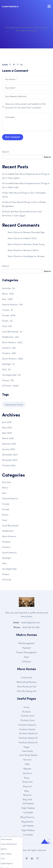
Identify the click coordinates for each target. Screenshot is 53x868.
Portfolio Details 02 (28, 738)
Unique (8, 380)
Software (26, 661)
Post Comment (13, 137)
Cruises (7, 310)
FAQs (27, 764)
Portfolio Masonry (27, 725)
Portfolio (27, 712)
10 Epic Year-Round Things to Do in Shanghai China (24, 195)
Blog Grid (27, 799)
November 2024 (10, 460)
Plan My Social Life (27, 686)
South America (13, 359)
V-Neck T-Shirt (30, 238)
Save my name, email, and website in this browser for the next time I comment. (26, 106)
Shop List (27, 786)
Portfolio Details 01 (28, 733)
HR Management (26, 643)
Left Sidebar (28, 803)
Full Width (28, 812)
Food (7, 326)
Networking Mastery (27, 682)
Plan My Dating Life (27, 691)
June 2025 (7, 422)
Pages (27, 747)
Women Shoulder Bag (34, 232)
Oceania (9, 348)
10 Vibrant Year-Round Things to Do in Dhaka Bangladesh (24, 204)
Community (27, 677)
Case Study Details (28, 755)
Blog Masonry (27, 817)
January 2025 (9, 449)
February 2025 (9, 444)
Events (7, 321)
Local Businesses (12, 331)
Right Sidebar (28, 808)
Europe (9, 315)
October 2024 (9, 465)
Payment (26, 648)
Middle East (11, 337)
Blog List (27, 795)
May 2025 (7, 427)
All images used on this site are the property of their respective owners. (26, 29)
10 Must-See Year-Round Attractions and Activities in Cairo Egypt (22, 213)
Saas (27, 657)
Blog (26, 791)
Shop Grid (27, 782)
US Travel (10, 386)
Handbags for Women (34, 256)
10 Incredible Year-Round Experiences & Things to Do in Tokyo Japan (26, 176)
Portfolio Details (27, 729)
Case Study (27, 751)
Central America (12, 304)
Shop (27, 778)
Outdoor (9, 353)
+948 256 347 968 (31, 627)
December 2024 (10, 455)
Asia (7, 299)
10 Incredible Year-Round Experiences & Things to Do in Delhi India (26, 185)
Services (27, 759)
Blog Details (27, 822)
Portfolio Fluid (27, 720)
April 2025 (7, 433)
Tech (6, 369)
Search (6, 152)
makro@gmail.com (30, 622)
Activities (8, 288)
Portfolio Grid (27, 716)
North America (12, 342)
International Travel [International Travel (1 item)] (14, 405)
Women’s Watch (31, 250)
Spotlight (8, 364)
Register (27, 769)
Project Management (27, 652)
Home (26, 707)
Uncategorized (11, 375)
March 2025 (8, 438)
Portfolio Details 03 (28, 742)
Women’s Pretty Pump (34, 244)
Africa (8, 294)
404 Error (27, 773)
